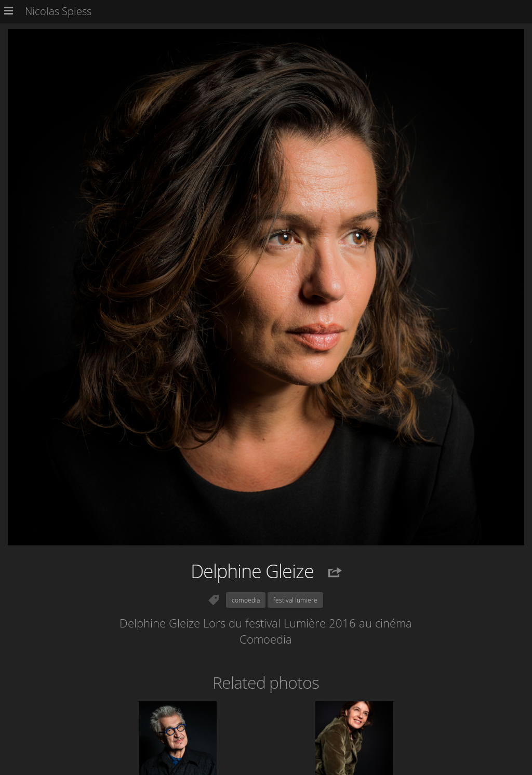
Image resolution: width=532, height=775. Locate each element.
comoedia (246, 600)
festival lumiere (295, 600)
